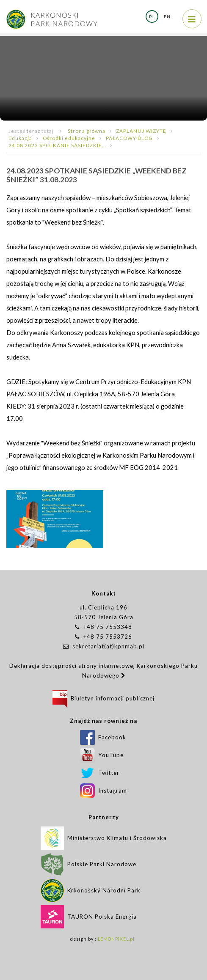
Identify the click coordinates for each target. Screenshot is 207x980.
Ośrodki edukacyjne (69, 138)
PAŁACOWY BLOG (129, 138)
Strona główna (87, 131)
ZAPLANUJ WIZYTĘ (141, 131)
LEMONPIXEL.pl (116, 939)
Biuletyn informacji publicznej (103, 698)
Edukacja (20, 138)
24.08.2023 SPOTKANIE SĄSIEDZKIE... (57, 145)
